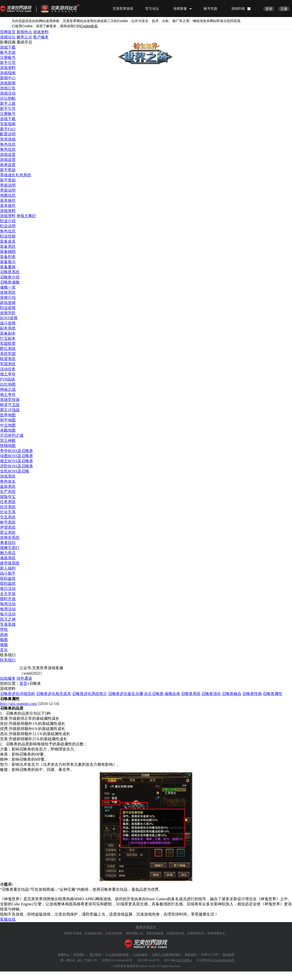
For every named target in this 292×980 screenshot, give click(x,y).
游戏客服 (180, 9)
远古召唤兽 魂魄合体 (162, 694)
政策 (89, 26)
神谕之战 (8, 389)
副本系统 (8, 328)
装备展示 (8, 262)
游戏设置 (8, 155)
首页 (23, 683)
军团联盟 (8, 343)
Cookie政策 (140, 954)
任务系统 (8, 502)
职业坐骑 (8, 308)
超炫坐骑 (8, 303)
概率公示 (24, 37)
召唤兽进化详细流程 (18, 694)
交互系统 (8, 517)
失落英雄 (8, 624)
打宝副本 (8, 338)
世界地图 (8, 415)
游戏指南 (8, 73)
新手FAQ (8, 129)
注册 (284, 9)
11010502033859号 (223, 960)
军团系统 (8, 364)
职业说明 (8, 226)
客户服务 (41, 37)
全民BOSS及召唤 (15, 471)
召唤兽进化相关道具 (54, 694)
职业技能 (8, 236)
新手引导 (8, 63)
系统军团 (8, 354)
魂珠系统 (8, 558)
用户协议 (95, 954)
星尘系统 (8, 532)
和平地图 (8, 420)
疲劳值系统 (10, 563)
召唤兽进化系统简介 (90, 694)
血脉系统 (8, 486)
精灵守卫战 (10, 405)
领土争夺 (8, 374)
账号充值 (210, 9)
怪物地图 (8, 446)
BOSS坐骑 (9, 318)
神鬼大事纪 (26, 216)
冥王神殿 (8, 441)
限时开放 (8, 599)
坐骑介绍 (8, 298)
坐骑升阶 (8, 313)
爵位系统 (8, 349)
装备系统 (8, 246)
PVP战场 (7, 379)
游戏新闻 (8, 83)
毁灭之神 (8, 619)
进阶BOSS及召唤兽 (17, 466)
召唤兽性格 (252, 694)
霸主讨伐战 (10, 410)
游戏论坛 (8, 37)
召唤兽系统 (10, 272)
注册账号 (8, 58)
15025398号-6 (183, 960)
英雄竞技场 (10, 400)
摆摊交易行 (10, 548)
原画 (4, 635)
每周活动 (8, 604)
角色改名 (8, 481)
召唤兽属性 (273, 694)
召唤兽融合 (232, 694)
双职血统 (8, 578)
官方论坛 (152, 9)
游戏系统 (8, 476)
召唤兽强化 (211, 694)
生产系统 (8, 492)
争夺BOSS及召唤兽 (17, 451)
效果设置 (8, 165)
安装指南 (8, 124)
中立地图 (8, 425)
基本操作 (8, 200)
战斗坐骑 (8, 323)
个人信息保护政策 (117, 954)
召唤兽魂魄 (10, 282)
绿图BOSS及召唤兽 (17, 456)
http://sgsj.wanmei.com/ (19, 704)
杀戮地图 (8, 430)
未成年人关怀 (210, 954)
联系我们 (8, 660)
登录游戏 (8, 139)
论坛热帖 (8, 98)
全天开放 (8, 594)
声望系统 (8, 527)
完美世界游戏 (17, 9)
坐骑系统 (8, 292)
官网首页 (8, 32)
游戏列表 (238, 9)
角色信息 (8, 144)
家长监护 (191, 954)
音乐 (4, 650)
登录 (269, 9)
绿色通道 (24, 678)
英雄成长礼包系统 (16, 175)
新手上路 (8, 103)
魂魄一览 (8, 287)
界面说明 (8, 185)
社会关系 (8, 512)
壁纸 (4, 629)
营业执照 (228, 954)
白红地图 (8, 384)
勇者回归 (8, 543)
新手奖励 (8, 170)
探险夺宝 (8, 497)
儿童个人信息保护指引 (166, 954)
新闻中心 (8, 78)
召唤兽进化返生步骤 (126, 694)
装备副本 (8, 333)
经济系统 (8, 507)
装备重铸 (8, 267)
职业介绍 (8, 221)
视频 (4, 645)
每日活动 (8, 589)
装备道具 (8, 241)
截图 (4, 640)
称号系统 (8, 522)
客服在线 (8, 919)
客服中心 (64, 954)
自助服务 (8, 678)
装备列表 (8, 257)
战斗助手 (8, 573)
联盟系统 (8, 359)
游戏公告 (8, 88)
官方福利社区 (64, 9)
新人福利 (8, 568)
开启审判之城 (12, 435)
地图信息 (8, 195)
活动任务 (8, 369)
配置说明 (8, 134)
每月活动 (8, 614)
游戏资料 (41, 32)
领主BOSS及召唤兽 (17, 461)
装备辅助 (8, 252)
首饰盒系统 (10, 538)
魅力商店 (8, 553)
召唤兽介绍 (10, 277)
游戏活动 (8, 93)
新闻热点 (24, 32)
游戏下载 (8, 47)
